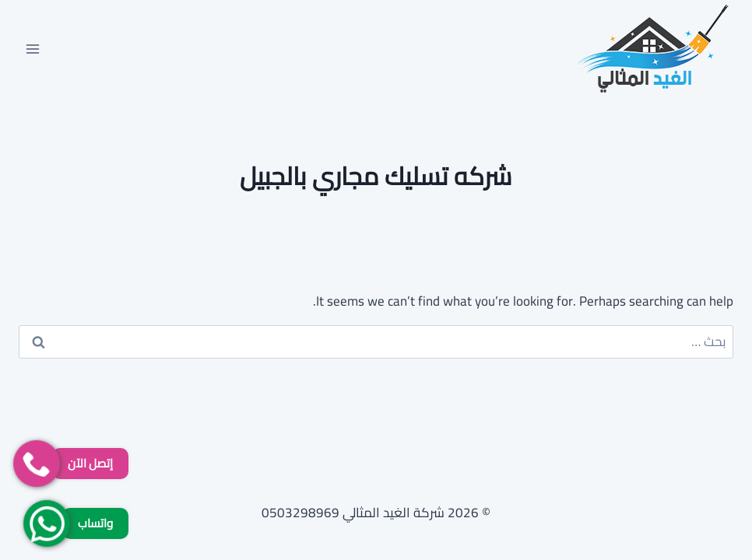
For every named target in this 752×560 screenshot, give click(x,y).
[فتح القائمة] (33, 49)
